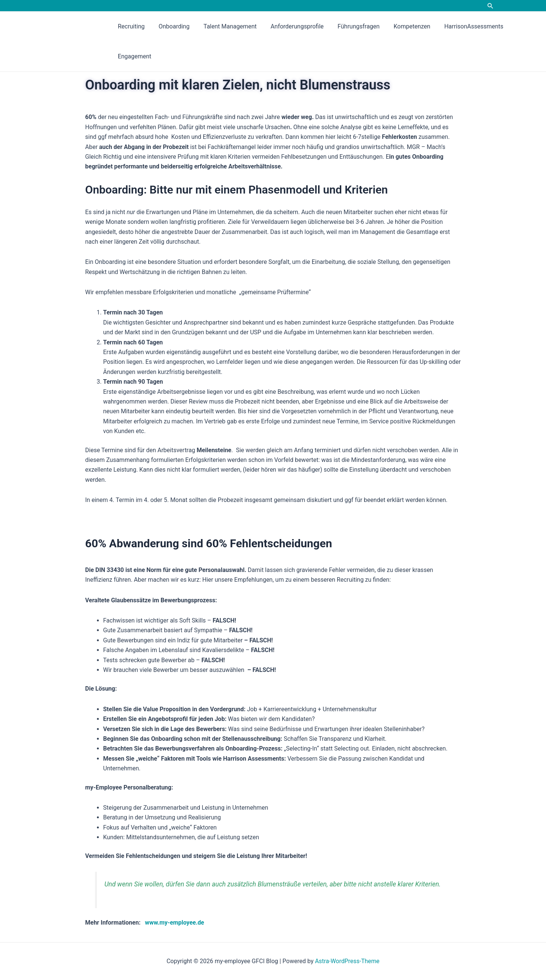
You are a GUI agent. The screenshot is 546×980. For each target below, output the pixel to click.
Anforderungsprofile (290, 26)
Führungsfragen (350, 26)
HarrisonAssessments (461, 26)
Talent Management (225, 26)
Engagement (134, 56)
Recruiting (130, 26)
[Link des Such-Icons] (490, 6)
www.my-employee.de (175, 923)
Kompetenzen (401, 26)
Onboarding (171, 26)
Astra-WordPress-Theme (347, 961)
